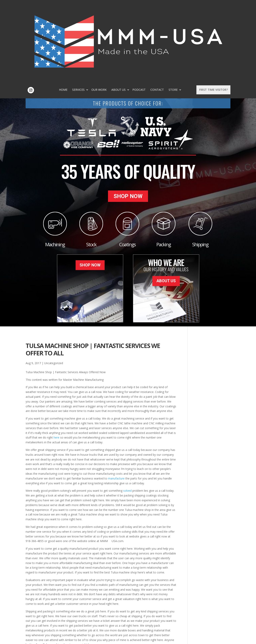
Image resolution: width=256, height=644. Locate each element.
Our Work (125, 11)
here (56, 361)
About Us (144, 11)
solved (127, 414)
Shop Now (128, 121)
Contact (183, 11)
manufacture (116, 401)
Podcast (165, 11)
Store (136, 14)
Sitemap (90, 639)
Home (89, 11)
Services (104, 11)
